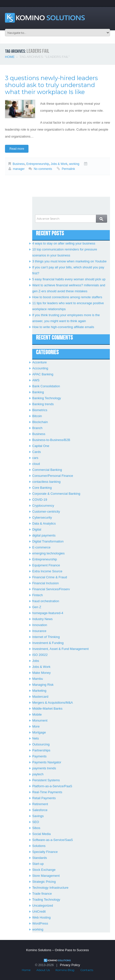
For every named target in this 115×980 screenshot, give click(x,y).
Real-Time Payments (47, 792)
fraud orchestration (46, 601)
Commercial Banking (47, 470)
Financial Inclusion (45, 583)
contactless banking (46, 482)
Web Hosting (41, 917)
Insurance (39, 631)
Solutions (39, 846)
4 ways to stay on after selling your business (64, 243)
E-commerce (41, 547)
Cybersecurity (42, 517)
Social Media (41, 834)
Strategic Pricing (44, 882)
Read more (17, 149)
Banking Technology (47, 398)
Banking (38, 392)
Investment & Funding (48, 643)
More (36, 726)
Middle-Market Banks (47, 709)
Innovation (40, 625)
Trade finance (42, 894)
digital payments (44, 535)
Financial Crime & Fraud (50, 577)
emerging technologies (48, 553)
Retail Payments (44, 798)
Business (19, 164)
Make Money (41, 673)
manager (19, 169)
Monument (40, 720)
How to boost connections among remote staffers (67, 297)
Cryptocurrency (43, 506)
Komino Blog (65, 970)
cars (35, 458)
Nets (36, 738)
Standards (40, 858)
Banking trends (43, 404)
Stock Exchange (44, 870)
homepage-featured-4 (48, 613)
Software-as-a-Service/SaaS (53, 840)
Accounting (40, 368)
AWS (36, 380)
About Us (43, 970)
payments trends (44, 768)
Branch (37, 428)
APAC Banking (43, 374)
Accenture (40, 362)
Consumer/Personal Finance (53, 476)
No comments (43, 169)
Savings (38, 816)
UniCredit (39, 911)
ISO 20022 (40, 655)
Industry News (42, 619)
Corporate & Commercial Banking (56, 494)
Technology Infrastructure (50, 888)
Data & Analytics (44, 523)
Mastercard (40, 697)
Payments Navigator (47, 762)
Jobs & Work (59, 164)
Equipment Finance (46, 565)
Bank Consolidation (46, 386)
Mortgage (39, 732)
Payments (39, 756)
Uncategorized (43, 906)
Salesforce (40, 810)
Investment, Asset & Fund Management (60, 649)
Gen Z (37, 607)
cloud (36, 464)
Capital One (41, 446)
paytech (38, 774)
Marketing (39, 691)
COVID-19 (40, 500)
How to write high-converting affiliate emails (63, 327)
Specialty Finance (45, 852)
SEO (36, 822)
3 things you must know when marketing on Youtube (69, 261)
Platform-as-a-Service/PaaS (52, 786)
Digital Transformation (48, 541)
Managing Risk (43, 685)
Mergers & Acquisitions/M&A (53, 703)
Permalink (68, 169)
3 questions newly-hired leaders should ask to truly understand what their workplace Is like (51, 85)
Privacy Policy (70, 965)
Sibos (36, 828)
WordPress (40, 923)
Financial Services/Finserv (51, 589)
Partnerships (41, 750)
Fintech (38, 595)
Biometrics (40, 410)
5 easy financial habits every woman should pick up (69, 279)
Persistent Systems (46, 780)
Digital (37, 529)
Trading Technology (46, 900)
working (74, 164)
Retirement (40, 804)
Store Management (46, 876)
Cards (37, 452)
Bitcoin (37, 416)
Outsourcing (41, 744)
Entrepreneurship (38, 164)
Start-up (38, 864)
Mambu (38, 679)
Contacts (87, 970)
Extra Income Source (47, 571)
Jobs (36, 661)
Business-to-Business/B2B (51, 440)
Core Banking (42, 488)
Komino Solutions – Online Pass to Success (58, 950)
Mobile (37, 714)
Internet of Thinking (46, 637)
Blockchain (40, 422)
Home (10, 57)
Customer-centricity (46, 512)
